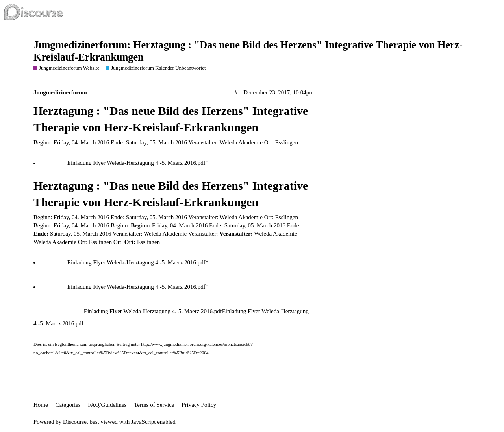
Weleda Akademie (55, 242)
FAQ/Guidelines (107, 405)
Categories (68, 405)
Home (41, 405)
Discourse (75, 422)
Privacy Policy (199, 405)
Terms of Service (154, 405)
